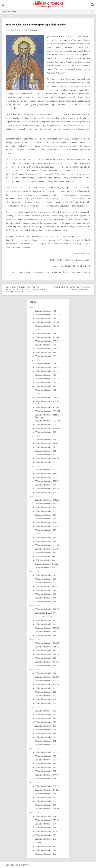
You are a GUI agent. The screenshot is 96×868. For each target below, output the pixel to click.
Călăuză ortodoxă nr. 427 (45, 345)
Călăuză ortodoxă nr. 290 (45, 745)
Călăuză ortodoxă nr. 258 (45, 828)
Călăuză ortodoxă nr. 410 (45, 390)
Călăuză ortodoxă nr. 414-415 (47, 379)
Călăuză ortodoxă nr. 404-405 (47, 411)
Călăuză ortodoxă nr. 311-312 (47, 677)
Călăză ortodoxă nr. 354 (45, 556)
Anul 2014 (36, 669)
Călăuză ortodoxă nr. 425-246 (47, 349)
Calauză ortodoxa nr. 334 (45, 617)
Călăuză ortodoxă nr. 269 (45, 801)
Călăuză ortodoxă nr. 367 (45, 515)
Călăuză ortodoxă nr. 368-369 (47, 511)
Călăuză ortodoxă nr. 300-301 (47, 711)
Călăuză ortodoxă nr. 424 (45, 352)
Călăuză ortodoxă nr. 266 (45, 805)
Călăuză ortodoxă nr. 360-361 (47, 538)
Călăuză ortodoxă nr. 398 (45, 432)
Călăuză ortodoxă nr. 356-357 (47, 549)
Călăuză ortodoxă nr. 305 (45, 692)
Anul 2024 (36, 330)
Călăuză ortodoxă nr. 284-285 (47, 760)
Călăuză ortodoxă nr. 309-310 (47, 681)
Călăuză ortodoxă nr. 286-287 (47, 756)
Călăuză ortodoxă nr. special (47, 545)
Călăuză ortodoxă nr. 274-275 (47, 790)
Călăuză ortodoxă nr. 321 (45, 651)
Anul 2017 (36, 572)
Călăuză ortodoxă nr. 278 (45, 779)
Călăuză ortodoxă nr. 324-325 (47, 643)
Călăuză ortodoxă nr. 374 (45, 492)
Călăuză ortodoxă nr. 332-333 (47, 621)
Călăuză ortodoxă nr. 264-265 (47, 816)
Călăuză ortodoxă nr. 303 (45, 700)
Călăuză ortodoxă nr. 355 (45, 553)
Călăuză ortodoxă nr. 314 (45, 666)
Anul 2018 (36, 534)
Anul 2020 (36, 466)
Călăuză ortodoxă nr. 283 (45, 764)
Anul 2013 (36, 707)
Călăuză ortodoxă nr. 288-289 (47, 752)
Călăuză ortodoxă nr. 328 (45, 632)
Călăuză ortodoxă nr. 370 (45, 508)
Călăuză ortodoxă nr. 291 (45, 741)
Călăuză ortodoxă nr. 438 (45, 319)
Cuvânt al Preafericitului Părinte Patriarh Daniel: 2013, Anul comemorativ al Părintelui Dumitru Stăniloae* (26, 289)
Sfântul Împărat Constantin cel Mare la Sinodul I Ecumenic (71, 288)
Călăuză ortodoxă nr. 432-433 (47, 334)
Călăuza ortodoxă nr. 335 (45, 613)
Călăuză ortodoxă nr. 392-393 (47, 447)
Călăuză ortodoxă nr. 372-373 (47, 500)
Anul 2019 (36, 496)
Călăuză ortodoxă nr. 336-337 (47, 609)
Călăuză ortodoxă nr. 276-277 (47, 786)
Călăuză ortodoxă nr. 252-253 (47, 847)
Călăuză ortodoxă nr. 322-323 (47, 647)
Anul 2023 (36, 360)
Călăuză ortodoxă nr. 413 (45, 383)
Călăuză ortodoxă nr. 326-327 (47, 636)
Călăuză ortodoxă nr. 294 (45, 734)
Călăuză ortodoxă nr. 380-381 (47, 477)
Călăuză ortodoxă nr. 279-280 (47, 775)
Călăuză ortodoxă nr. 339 (45, 598)
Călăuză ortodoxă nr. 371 (45, 504)
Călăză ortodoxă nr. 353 (45, 560)
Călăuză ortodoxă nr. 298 (45, 718)
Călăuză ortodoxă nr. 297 (45, 722)
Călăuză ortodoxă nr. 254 (45, 839)
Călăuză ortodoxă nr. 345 (45, 583)
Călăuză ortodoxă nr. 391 (45, 451)
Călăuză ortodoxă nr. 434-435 (47, 326)
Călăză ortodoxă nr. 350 (45, 568)
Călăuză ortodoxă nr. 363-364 (47, 526)
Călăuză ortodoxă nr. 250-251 (47, 850)
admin (35, 30)
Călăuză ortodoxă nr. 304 (45, 696)
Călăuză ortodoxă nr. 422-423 (47, 356)
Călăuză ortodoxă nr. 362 (45, 530)
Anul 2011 (36, 782)
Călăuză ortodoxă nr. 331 (45, 624)
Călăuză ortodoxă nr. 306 (45, 688)
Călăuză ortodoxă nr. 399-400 (47, 428)
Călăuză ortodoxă (48, 3)
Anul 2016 (36, 605)
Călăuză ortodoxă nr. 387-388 (47, 459)
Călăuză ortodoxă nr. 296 (45, 726)
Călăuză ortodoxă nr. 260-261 (47, 831)
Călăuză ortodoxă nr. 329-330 (47, 628)
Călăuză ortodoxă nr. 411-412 (47, 386)
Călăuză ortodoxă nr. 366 (45, 519)
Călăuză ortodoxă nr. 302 (45, 703)
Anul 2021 (36, 436)
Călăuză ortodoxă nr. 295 (45, 730)
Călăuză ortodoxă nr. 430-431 (47, 337)
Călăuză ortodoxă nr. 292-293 (47, 737)
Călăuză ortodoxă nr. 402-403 (47, 421)
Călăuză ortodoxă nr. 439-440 (47, 315)
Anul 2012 (36, 749)
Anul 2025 (36, 307)
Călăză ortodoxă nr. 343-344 (47, 587)
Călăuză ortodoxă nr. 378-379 (47, 481)
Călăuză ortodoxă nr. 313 (45, 673)
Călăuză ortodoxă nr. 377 (45, 485)
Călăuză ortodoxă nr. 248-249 (47, 854)
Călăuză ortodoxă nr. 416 (45, 375)
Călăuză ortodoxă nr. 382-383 (47, 474)
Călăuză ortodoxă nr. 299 (45, 715)
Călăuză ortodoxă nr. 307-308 (47, 685)
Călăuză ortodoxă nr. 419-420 (47, 368)
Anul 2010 (36, 813)
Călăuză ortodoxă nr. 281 (45, 771)
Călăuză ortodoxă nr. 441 (45, 311)
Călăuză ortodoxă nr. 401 (45, 425)
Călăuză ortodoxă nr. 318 (45, 658)
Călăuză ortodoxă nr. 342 (45, 590)
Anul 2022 (36, 394)
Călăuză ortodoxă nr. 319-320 (47, 654)
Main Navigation (48, 12)
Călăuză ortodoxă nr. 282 (45, 767)
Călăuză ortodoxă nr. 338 (45, 602)
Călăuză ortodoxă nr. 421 (45, 364)
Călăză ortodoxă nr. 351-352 (46, 564)
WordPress (26, 865)
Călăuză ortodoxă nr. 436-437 (47, 322)
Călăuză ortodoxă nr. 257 (45, 835)
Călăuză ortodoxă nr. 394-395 (47, 443)
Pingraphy (6, 865)
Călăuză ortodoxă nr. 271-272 (47, 798)
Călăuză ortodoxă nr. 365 (45, 523)
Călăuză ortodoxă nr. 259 (45, 824)
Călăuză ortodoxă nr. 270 (45, 794)
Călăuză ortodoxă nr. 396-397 (47, 440)
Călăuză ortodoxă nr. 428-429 (47, 341)
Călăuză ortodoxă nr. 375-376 (47, 489)
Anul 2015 (36, 639)
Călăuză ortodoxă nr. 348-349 (47, 575)
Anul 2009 (37, 843)
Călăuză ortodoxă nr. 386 (45, 462)
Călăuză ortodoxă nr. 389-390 (47, 455)
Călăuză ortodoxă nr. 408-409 (47, 398)
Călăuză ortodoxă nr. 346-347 (47, 579)
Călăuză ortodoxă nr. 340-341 (47, 594)
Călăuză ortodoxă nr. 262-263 (47, 820)
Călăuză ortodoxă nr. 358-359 (47, 541)
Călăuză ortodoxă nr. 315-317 (47, 662)
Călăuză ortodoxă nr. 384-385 (47, 470)
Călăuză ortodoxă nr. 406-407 (47, 407)
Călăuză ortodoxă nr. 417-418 (47, 371)
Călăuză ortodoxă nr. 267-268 (47, 809)
